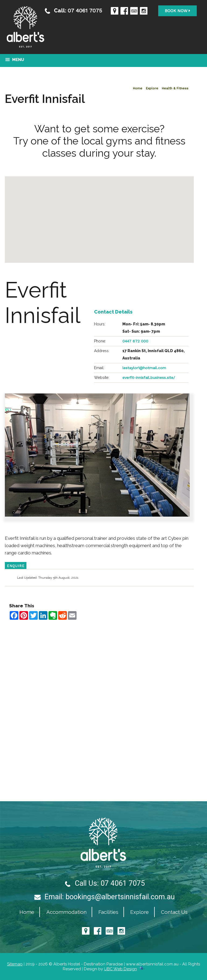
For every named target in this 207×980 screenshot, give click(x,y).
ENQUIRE (16, 566)
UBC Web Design (120, 969)
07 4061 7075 (85, 10)
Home (138, 88)
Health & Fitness (175, 88)
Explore (152, 88)
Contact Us (174, 912)
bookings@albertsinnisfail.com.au (120, 897)
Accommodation (66, 912)
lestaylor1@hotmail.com (144, 368)
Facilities (108, 912)
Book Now (177, 11)
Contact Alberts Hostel (99, 627)
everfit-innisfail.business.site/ (149, 378)
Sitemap (15, 964)
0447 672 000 (135, 341)
